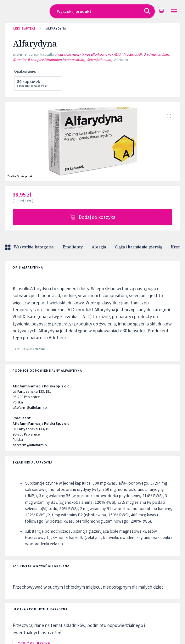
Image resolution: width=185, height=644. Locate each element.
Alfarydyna (56, 29)
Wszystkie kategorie (30, 247)
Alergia (99, 247)
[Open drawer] (174, 11)
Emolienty (73, 247)
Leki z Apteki (24, 29)
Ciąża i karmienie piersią (138, 247)
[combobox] (102, 11)
